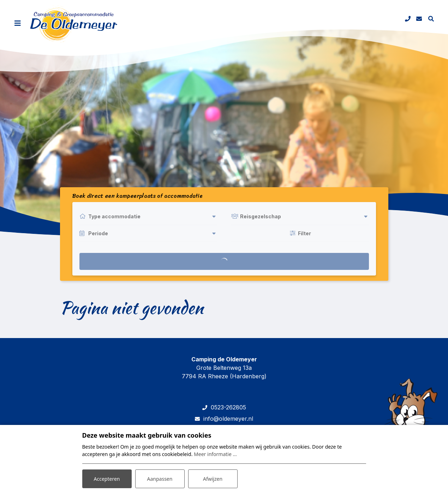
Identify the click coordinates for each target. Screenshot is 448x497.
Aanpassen (160, 479)
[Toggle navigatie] (18, 23)
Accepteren (107, 479)
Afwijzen (213, 479)
